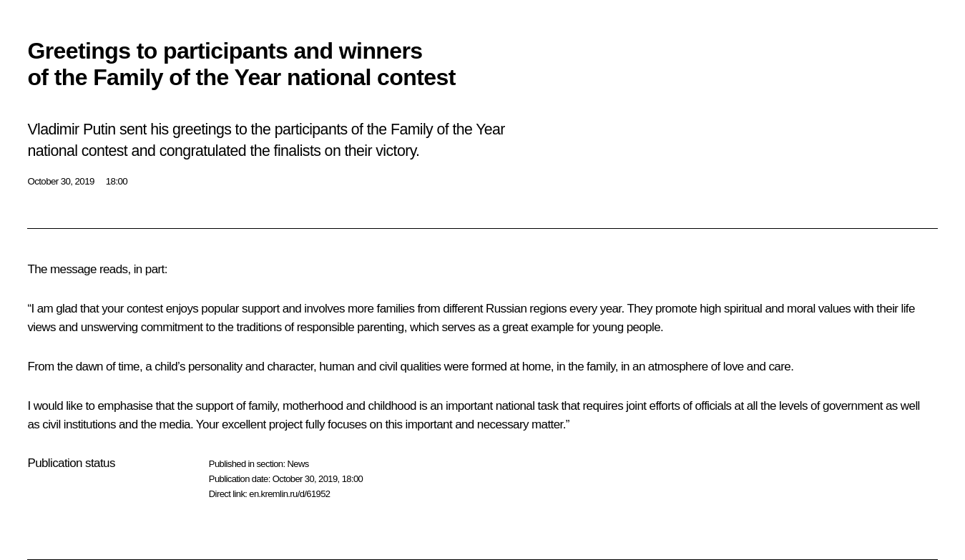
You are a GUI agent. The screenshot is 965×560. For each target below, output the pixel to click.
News (298, 464)
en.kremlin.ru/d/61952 (289, 494)
